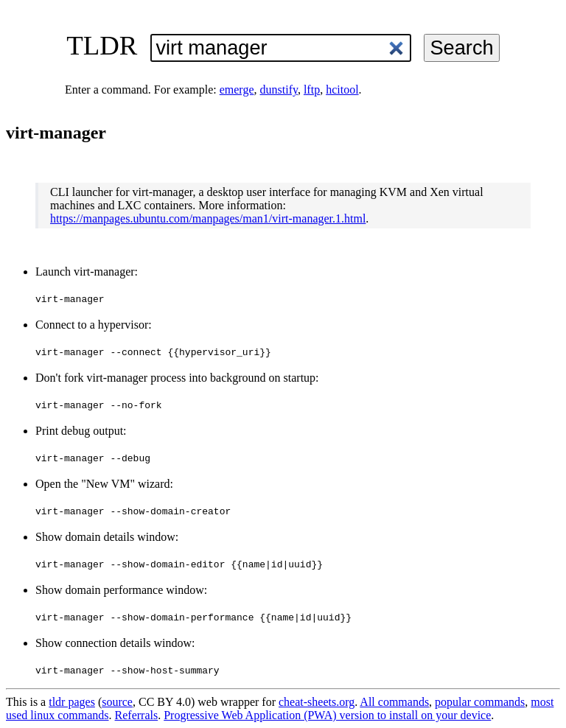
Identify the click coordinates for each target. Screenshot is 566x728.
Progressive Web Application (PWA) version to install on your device (327, 715)
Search (461, 48)
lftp (312, 90)
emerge (237, 90)
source (117, 702)
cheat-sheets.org (317, 702)
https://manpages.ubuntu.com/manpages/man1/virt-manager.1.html (208, 218)
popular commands (480, 702)
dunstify (279, 90)
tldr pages (72, 702)
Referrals (137, 715)
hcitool (342, 90)
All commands (394, 702)
